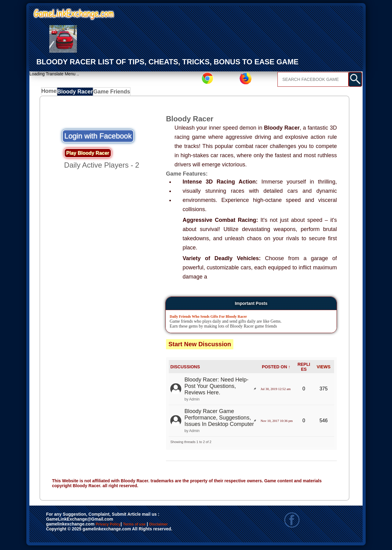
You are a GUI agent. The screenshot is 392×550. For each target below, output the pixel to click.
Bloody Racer (77, 93)
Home (50, 93)
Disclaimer (187, 526)
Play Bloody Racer (88, 155)
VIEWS (324, 368)
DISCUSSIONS (185, 368)
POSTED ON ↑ (276, 368)
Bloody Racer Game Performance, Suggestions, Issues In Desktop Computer (219, 419)
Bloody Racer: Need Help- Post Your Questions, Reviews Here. (216, 388)
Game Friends (112, 93)
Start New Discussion (200, 346)
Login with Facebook (98, 137)
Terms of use (152, 526)
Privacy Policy (114, 526)
